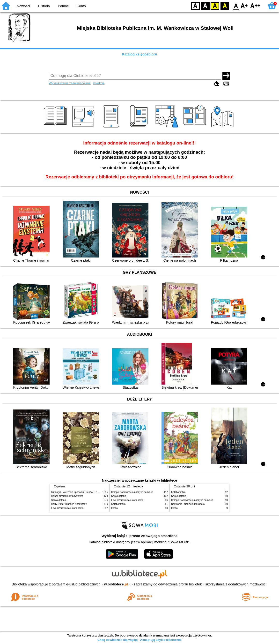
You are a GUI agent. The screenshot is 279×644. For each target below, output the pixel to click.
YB (215, 5)
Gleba (114, 508)
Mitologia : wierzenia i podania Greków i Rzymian (78, 492)
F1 (244, 5)
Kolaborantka (118, 504)
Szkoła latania (59, 500)
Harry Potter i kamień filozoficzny (69, 504)
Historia (44, 6)
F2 (255, 5)
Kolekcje (99, 83)
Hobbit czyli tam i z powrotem (67, 496)
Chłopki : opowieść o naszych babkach (132, 492)
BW (205, 5)
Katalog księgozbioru (139, 54)
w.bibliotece (116, 584)
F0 (236, 5)
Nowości (23, 6)
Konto (81, 6)
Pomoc (63, 6)
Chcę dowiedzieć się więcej (117, 640)
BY (225, 5)
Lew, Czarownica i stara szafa (67, 508)
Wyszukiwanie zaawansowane (70, 83)
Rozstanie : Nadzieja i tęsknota (188, 504)
